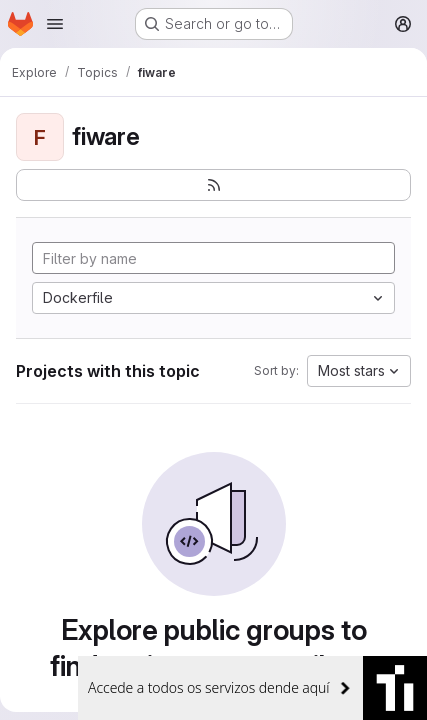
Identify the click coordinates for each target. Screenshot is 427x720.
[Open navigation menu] (55, 24)
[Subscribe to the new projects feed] (213, 185)
